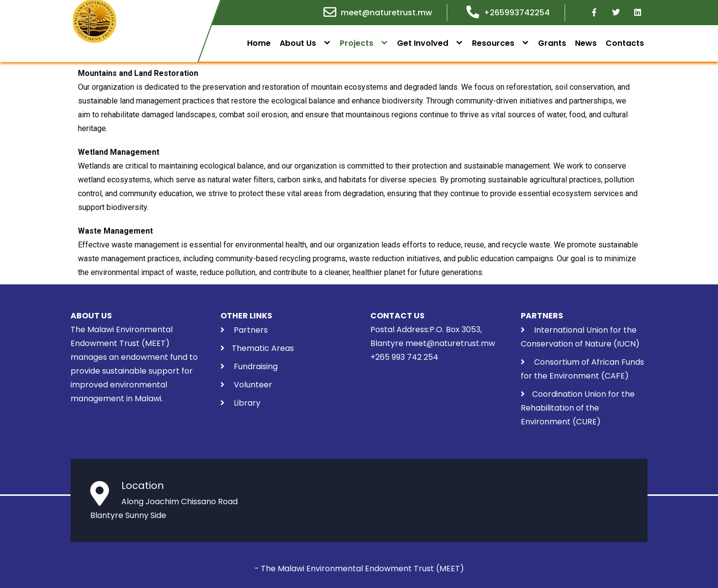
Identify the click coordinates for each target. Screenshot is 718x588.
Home (259, 43)
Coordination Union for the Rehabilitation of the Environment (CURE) (578, 408)
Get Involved (423, 43)
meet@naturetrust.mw (386, 13)
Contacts (625, 43)
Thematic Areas (263, 348)
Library (247, 403)
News (586, 43)
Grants (552, 43)
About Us (298, 43)
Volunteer (252, 385)
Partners (251, 330)
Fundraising (255, 366)
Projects (357, 43)
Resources (493, 43)
